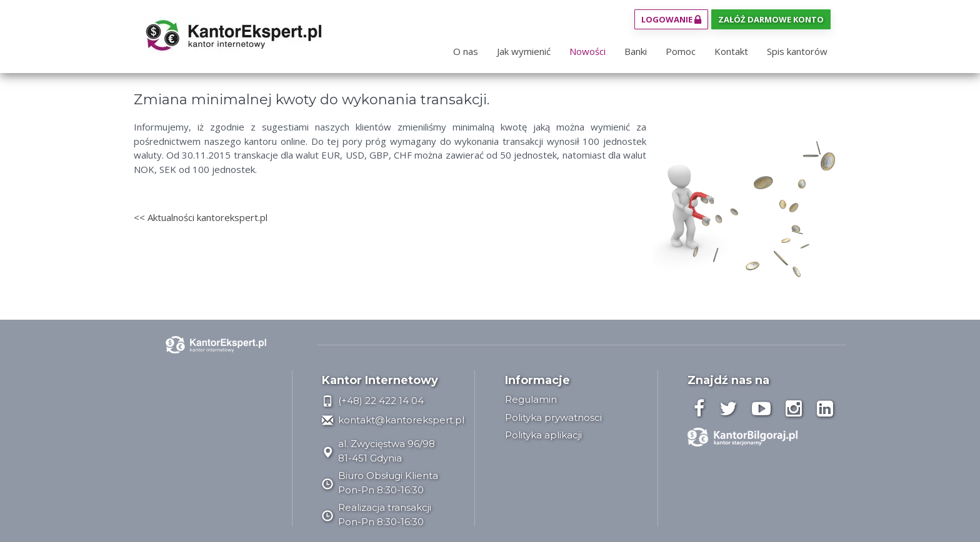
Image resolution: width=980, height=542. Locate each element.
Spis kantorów (797, 51)
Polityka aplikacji (543, 435)
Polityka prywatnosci (553, 417)
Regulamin (531, 399)
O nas (466, 51)
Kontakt (731, 51)
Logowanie (671, 19)
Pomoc (681, 51)
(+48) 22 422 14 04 (373, 401)
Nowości (587, 51)
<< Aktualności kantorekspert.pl (201, 217)
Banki (636, 51)
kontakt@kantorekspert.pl (393, 420)
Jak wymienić (524, 51)
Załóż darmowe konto (771, 19)
